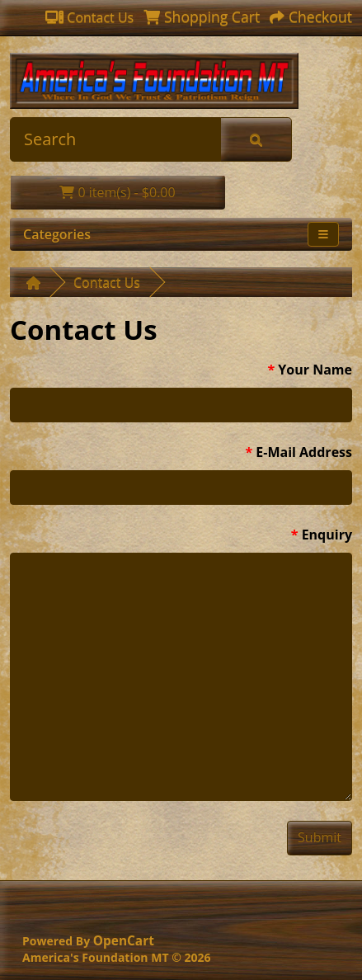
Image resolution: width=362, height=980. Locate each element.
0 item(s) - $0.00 (117, 192)
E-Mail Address (304, 452)
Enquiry (327, 535)
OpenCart (124, 941)
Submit (320, 837)
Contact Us (107, 282)
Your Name (315, 370)
